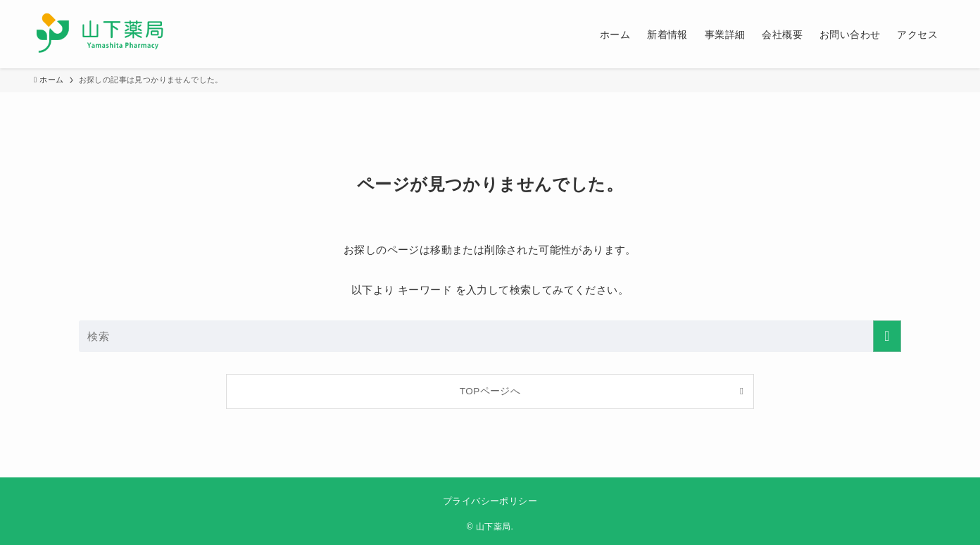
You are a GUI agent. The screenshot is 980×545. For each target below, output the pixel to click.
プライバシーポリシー (490, 501)
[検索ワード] (490, 336)
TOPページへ (490, 391)
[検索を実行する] (887, 336)
